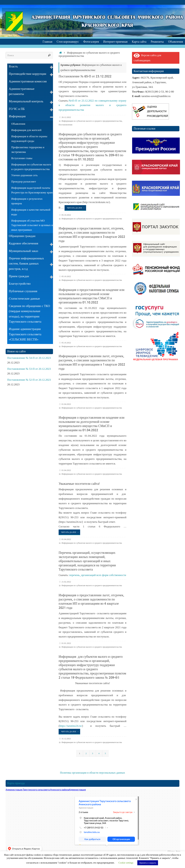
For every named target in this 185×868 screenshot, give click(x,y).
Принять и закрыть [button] (148, 863)
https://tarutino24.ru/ (71, 726)
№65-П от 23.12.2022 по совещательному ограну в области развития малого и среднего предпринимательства (92, 105)
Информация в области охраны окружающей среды (29, 139)
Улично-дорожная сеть (24, 175)
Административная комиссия (28, 81)
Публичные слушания (23, 291)
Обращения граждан (22, 236)
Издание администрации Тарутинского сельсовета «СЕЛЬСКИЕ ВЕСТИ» (25, 334)
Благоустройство (20, 284)
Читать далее (76, 208)
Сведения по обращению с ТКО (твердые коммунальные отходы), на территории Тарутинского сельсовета (29, 314)
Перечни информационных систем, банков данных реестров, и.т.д (26, 264)
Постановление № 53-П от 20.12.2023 (29, 369)
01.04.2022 (66, 404)
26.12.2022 (66, 117)
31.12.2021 (66, 739)
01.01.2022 (66, 643)
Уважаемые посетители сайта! (79, 484)
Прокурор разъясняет (24, 182)
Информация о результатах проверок (27, 201)
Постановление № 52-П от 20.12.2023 (29, 380)
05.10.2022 (66, 215)
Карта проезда (16, 783)
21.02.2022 (66, 582)
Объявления (18, 124)
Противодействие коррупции (28, 74)
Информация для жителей (26, 130)
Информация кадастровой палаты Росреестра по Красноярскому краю (32, 190)
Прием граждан (19, 276)
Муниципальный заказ (23, 251)
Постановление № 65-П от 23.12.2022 (85, 76)
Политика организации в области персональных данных (92, 773)
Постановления (65, 125)
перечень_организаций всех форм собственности (98, 575)
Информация (17, 116)
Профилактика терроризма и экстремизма (28, 150)
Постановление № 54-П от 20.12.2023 (29, 358)
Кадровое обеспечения (24, 243)
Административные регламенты (22, 91)
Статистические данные (24, 299)
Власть (13, 66)
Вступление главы (22, 158)
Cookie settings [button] (126, 863)
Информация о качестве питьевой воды (31, 212)
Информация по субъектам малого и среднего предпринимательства (92, 121)
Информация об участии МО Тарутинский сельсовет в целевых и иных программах (32, 225)
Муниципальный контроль (26, 101)
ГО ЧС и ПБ (17, 109)
